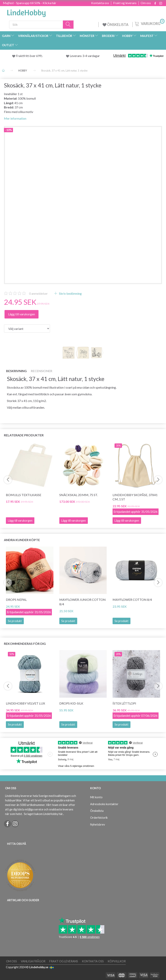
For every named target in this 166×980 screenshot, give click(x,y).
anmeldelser (38, 293)
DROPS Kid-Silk (71, 703)
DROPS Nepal (16, 600)
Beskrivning (16, 371)
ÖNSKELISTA (116, 25)
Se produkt (15, 621)
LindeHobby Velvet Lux (25, 703)
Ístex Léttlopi (124, 703)
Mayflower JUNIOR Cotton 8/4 (83, 602)
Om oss (146, 3)
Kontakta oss (100, 3)
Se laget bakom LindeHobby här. (44, 814)
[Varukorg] (149, 23)
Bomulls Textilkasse (24, 495)
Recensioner (42, 371)
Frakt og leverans (125, 3)
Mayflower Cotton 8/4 (132, 600)
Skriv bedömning (70, 293)
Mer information (15, 118)
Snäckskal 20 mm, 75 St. (79, 495)
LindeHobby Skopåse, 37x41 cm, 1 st (135, 497)
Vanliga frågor (33, 961)
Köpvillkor (117, 961)
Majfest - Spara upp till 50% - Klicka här (30, 3)
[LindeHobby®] (26, 12)
